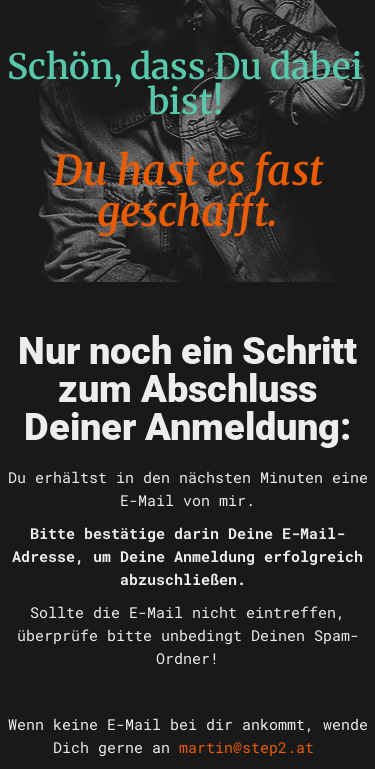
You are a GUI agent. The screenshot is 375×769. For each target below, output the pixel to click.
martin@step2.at (246, 747)
